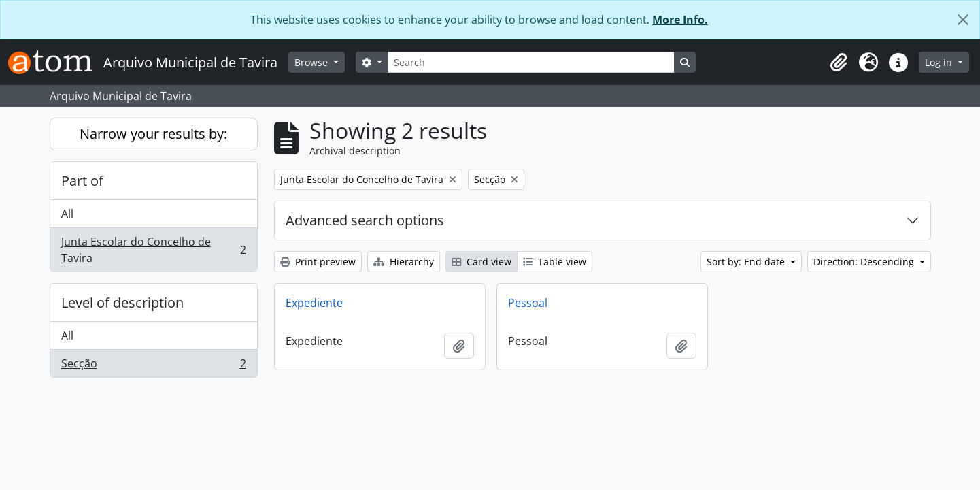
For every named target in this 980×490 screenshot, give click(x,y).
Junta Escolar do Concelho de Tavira (153, 250)
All (67, 214)
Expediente (314, 303)
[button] (839, 63)
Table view (555, 262)
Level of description (122, 303)
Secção (153, 366)
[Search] (531, 62)
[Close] (963, 20)
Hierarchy (404, 262)
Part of (82, 181)
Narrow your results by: (153, 134)
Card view (481, 262)
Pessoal (528, 303)
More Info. (680, 20)
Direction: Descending (865, 262)
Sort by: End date (747, 262)
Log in (940, 62)
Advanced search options (365, 220)
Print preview (318, 262)
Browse (312, 62)
